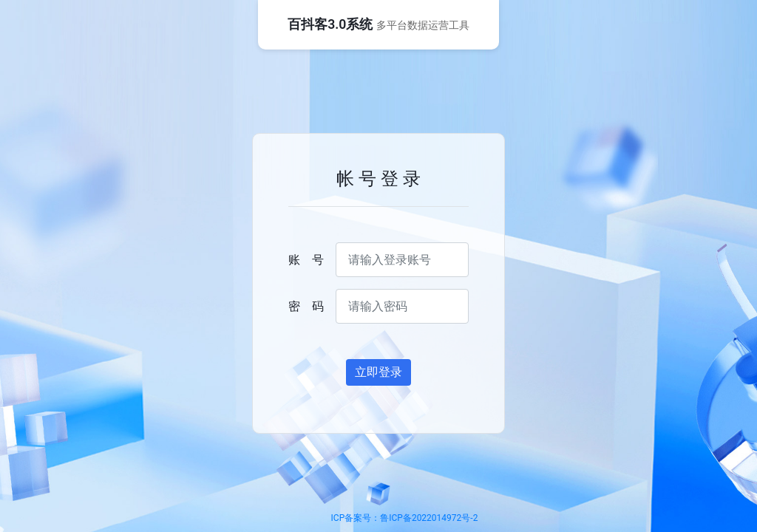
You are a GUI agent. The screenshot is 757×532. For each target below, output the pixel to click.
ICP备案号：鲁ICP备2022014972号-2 (405, 518)
